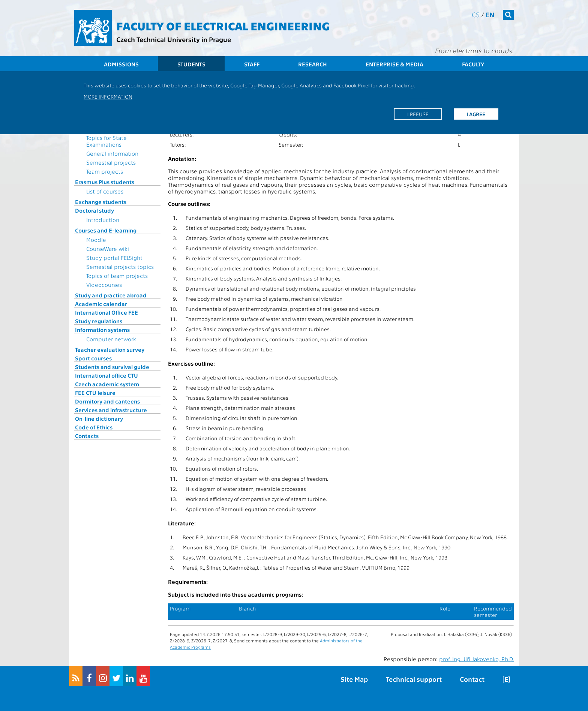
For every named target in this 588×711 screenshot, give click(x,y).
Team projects (105, 171)
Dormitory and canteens (107, 401)
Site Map (354, 679)
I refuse (418, 114)
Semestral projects (111, 162)
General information (112, 153)
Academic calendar (101, 304)
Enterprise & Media (394, 64)
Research (313, 64)
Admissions (121, 64)
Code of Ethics (94, 427)
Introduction (103, 220)
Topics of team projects (117, 276)
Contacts (87, 436)
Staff (252, 64)
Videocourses (104, 285)
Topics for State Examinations (106, 141)
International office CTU (106, 375)
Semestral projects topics (120, 267)
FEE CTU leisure (95, 393)
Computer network (111, 339)
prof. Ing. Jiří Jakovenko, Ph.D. (476, 659)
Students (191, 64)
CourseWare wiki (108, 249)
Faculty (473, 64)
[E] (506, 679)
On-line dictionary (99, 418)
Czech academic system (107, 384)
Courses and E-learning (106, 230)
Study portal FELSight (114, 258)
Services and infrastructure (111, 410)
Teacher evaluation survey (110, 349)
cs (476, 14)
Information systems (102, 330)
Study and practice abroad (111, 295)
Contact (472, 679)
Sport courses (93, 358)
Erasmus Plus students (105, 182)
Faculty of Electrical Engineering (223, 25)
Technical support (414, 679)
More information (108, 96)
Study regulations (99, 321)
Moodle (96, 240)
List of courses (105, 191)
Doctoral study (94, 210)
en (490, 14)
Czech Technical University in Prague (174, 39)
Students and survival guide (112, 367)
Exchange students (101, 202)
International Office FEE (106, 312)
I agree (476, 114)
